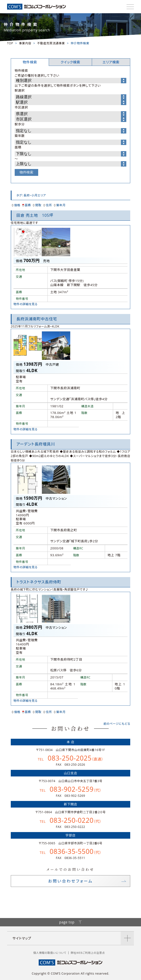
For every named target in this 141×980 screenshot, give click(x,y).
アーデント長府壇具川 (36, 444)
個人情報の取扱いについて (50, 953)
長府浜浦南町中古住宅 (37, 319)
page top (71, 922)
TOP (10, 43)
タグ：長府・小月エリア (31, 195)
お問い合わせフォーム (70, 881)
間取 (37, 205)
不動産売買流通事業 (51, 43)
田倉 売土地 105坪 (35, 215)
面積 (26, 205)
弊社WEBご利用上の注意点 (88, 953)
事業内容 (25, 43)
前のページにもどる (117, 724)
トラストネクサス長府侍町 (39, 582)
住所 (47, 205)
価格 (16, 205)
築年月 (59, 205)
